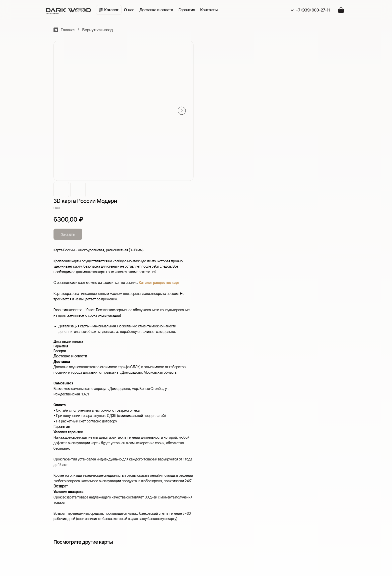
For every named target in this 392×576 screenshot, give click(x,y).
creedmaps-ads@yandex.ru (75, 471)
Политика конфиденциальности (305, 481)
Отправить (71, 559)
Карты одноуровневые (197, 467)
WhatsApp (185, 505)
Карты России (189, 474)
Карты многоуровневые (198, 460)
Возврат (283, 460)
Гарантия (284, 467)
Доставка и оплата (293, 453)
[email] (108, 545)
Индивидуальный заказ (197, 481)
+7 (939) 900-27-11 (67, 464)
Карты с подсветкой (195, 453)
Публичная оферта (293, 488)
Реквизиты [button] (286, 474)
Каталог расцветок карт (307, 126)
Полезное (287, 443)
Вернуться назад (95, 30)
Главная (62, 30)
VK (179, 498)
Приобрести (189, 443)
